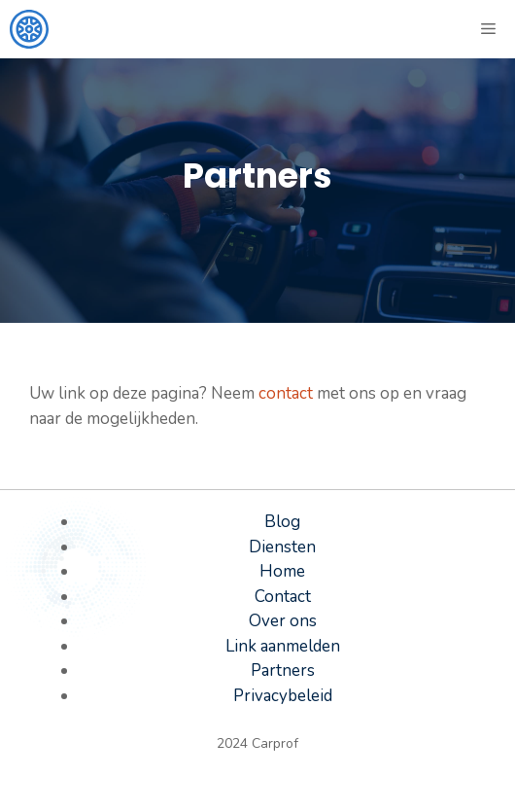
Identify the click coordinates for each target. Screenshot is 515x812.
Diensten (282, 547)
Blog (282, 522)
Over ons (283, 621)
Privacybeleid (283, 696)
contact (286, 393)
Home (282, 571)
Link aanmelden (283, 646)
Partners (283, 671)
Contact (283, 597)
